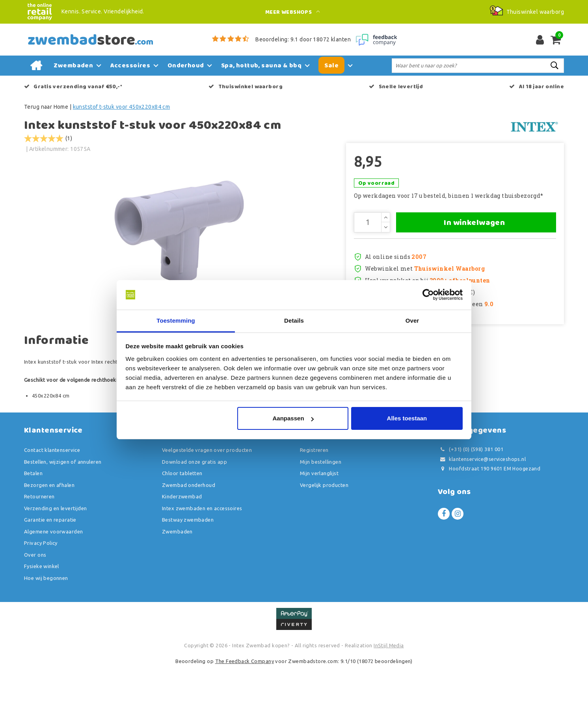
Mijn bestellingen (321, 513)
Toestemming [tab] (176, 320)
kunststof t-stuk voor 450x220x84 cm (122, 107)
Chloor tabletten (182, 525)
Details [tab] (294, 320)
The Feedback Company (245, 713)
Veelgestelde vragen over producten (207, 502)
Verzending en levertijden (56, 560)
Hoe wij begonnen (46, 630)
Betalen (33, 525)
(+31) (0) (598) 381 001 (471, 501)
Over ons (35, 606)
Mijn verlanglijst (319, 525)
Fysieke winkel (42, 618)
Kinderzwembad (182, 548)
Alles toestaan (407, 419)
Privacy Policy (41, 595)
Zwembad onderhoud (189, 537)
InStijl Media (389, 697)
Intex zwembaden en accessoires (202, 560)
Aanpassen (293, 419)
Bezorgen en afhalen (49, 537)
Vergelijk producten (324, 537)
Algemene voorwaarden (53, 583)
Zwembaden (177, 583)
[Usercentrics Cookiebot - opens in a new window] (428, 295)
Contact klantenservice (52, 502)
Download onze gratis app (194, 513)
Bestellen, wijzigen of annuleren (63, 513)
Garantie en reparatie (50, 572)
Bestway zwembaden (188, 572)
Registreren (314, 502)
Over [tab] (412, 320)
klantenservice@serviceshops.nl (482, 511)
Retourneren (39, 548)
